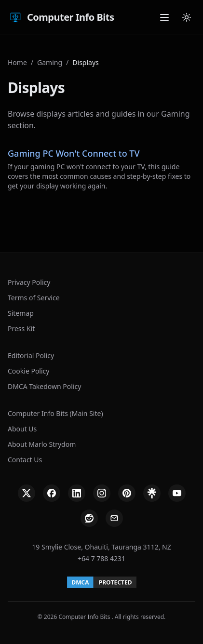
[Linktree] (152, 493)
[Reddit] (89, 518)
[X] (27, 493)
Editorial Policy (31, 356)
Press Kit (21, 329)
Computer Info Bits (61, 17)
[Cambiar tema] (187, 17)
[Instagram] (102, 493)
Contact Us (25, 460)
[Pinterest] (127, 493)
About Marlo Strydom (42, 444)
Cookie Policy (28, 371)
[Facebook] (52, 493)
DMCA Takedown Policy (44, 386)
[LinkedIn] (77, 493)
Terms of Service (34, 298)
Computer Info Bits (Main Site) (55, 413)
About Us (22, 429)
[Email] (114, 518)
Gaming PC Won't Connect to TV (74, 153)
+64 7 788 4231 (101, 558)
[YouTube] (177, 493)
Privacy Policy (29, 282)
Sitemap (21, 313)
